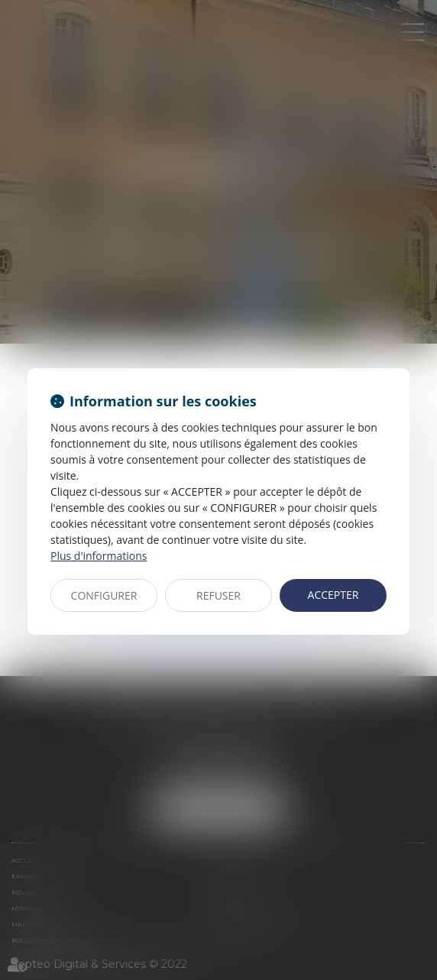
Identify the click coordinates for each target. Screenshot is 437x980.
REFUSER (218, 595)
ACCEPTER (333, 595)
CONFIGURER (104, 595)
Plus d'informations (99, 556)
